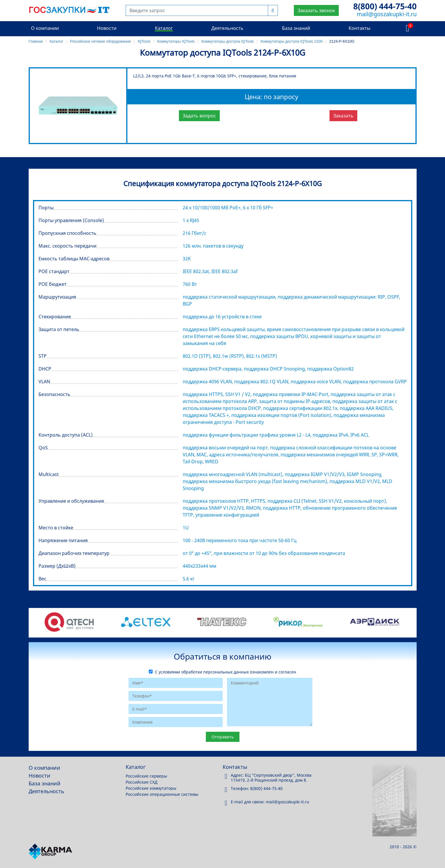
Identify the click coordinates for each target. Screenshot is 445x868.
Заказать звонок (316, 10)
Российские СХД (142, 782)
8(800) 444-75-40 (385, 6)
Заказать (343, 116)
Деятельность (227, 28)
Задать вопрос (199, 116)
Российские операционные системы (162, 794)
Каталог (164, 28)
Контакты (359, 28)
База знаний (296, 28)
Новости (107, 28)
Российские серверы (146, 776)
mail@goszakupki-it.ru (387, 14)
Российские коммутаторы (151, 788)
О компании (45, 28)
